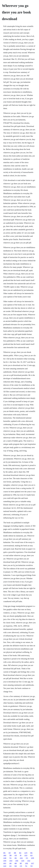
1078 (33, 858)
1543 (5, 861)
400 (16, 863)
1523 (26, 855)
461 (20, 853)
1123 (5, 866)
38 (21, 855)
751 (10, 858)
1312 (29, 861)
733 (31, 866)
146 (10, 863)
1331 (21, 858)
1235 (23, 861)
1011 (5, 863)
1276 (26, 853)
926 (16, 866)
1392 (17, 861)
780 (10, 855)
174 (21, 866)
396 (15, 853)
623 (31, 855)
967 (21, 863)
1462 (5, 855)
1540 (5, 858)
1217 (32, 863)
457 (10, 853)
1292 (26, 863)
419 (16, 855)
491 (4, 853)
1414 (11, 861)
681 (31, 853)
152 (10, 866)
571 (27, 858)
